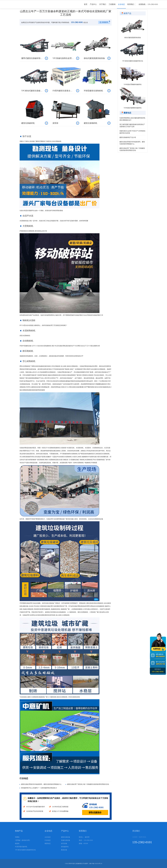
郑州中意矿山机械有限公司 (76, 864)
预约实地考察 (161, 663)
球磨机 (17, 837)
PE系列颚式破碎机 (21, 847)
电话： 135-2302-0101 (86, 840)
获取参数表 (161, 655)
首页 (86, 6)
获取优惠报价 (95, 813)
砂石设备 (64, 843)
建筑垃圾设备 (66, 837)
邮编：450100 (83, 843)
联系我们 (131, 6)
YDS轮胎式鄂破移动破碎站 (133, 84)
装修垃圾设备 (66, 840)
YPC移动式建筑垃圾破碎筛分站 (133, 61)
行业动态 (48, 840)
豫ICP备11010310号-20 (96, 864)
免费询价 (157, 649)
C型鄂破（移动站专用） (23, 840)
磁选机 (17, 843)
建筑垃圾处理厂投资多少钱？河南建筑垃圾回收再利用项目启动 (88, 784)
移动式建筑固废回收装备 (133, 38)
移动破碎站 (65, 847)
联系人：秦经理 (84, 837)
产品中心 (93, 6)
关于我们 (103, 6)
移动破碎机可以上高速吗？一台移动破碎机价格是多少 (39, 788)
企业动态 (121, 6)
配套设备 (64, 850)
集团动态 (48, 843)
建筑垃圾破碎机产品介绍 (128, 137)
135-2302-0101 (77, 22)
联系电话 (158, 671)
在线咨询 (105, 22)
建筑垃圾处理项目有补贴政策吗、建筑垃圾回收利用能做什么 (41, 784)
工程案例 (112, 6)
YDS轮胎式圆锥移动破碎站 (133, 108)
